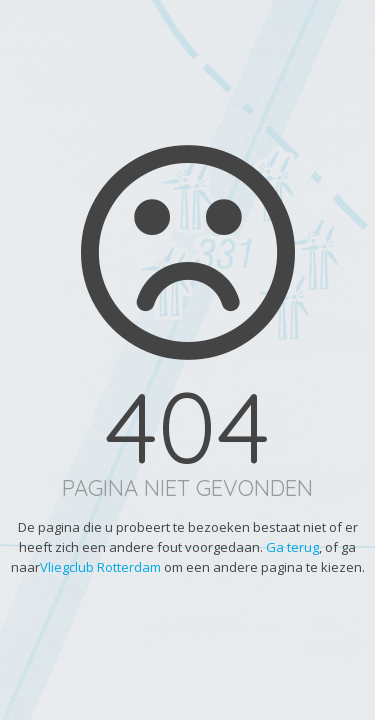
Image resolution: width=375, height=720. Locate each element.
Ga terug (292, 547)
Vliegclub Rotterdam (100, 567)
